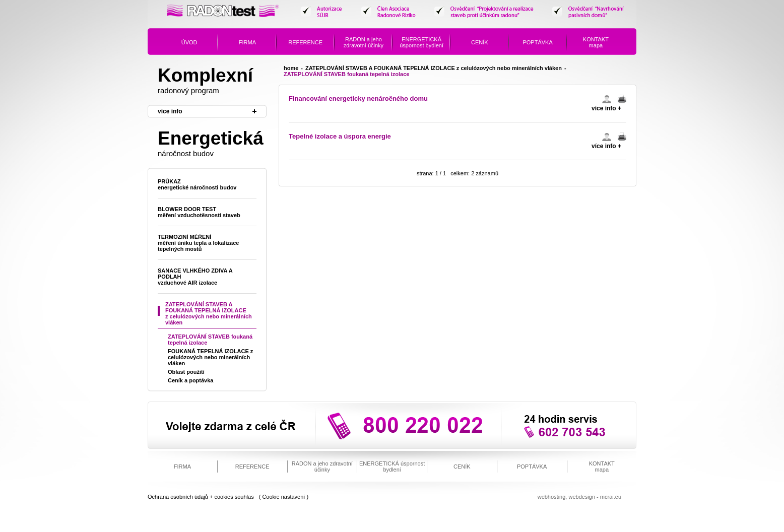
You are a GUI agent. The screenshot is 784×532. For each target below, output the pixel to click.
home (291, 68)
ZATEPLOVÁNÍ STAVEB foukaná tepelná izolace (210, 340)
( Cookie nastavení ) (284, 497)
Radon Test (223, 15)
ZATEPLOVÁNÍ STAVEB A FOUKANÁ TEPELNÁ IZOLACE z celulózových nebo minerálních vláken (434, 68)
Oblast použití (186, 372)
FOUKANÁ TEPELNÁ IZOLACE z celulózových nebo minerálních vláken (210, 357)
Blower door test (199, 212)
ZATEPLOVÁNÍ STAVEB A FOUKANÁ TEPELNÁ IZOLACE (209, 313)
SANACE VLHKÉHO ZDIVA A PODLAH (195, 277)
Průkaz (197, 184)
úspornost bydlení (421, 42)
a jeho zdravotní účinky (364, 42)
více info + (606, 108)
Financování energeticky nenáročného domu (358, 98)
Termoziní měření (198, 243)
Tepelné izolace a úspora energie (340, 136)
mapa (596, 42)
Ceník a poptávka (190, 380)
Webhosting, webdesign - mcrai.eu (579, 497)
